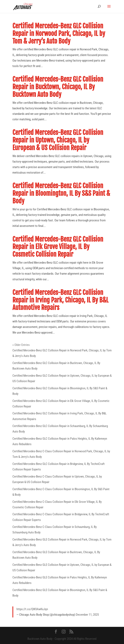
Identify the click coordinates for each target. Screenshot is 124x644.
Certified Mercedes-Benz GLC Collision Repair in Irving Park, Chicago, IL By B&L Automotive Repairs (60, 300)
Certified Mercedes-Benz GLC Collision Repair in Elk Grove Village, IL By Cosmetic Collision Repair (58, 247)
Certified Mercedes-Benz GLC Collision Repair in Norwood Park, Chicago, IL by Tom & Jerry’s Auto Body (59, 34)
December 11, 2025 (87, 615)
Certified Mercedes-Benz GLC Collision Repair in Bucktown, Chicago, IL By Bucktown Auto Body (58, 87)
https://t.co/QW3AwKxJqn (32, 609)
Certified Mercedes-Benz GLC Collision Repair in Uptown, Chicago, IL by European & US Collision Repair (58, 140)
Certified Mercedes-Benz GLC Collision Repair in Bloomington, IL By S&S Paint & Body (61, 193)
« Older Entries (21, 345)
